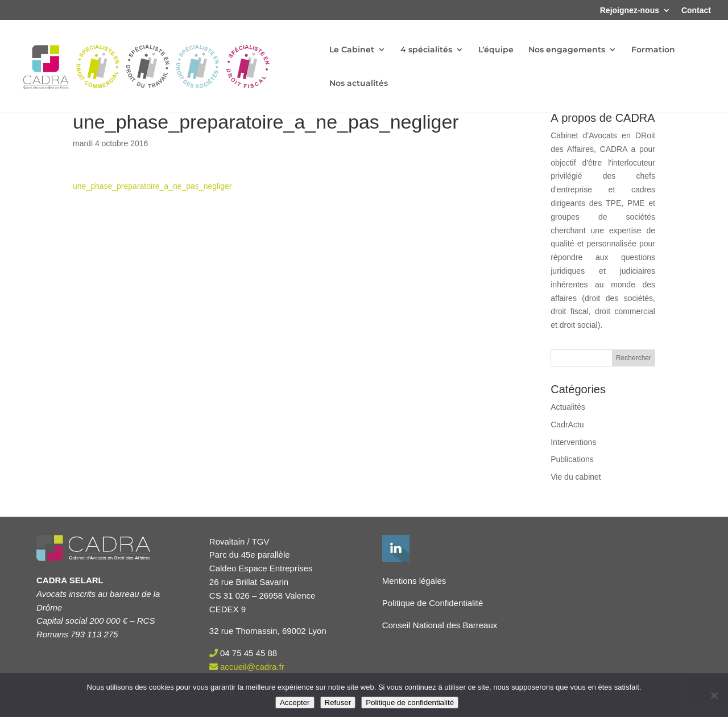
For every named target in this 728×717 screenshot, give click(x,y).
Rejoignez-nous (630, 11)
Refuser (338, 702)
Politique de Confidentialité (433, 603)
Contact (696, 11)
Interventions (573, 442)
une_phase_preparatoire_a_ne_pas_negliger (152, 186)
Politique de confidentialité (410, 702)
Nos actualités (359, 84)
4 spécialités (426, 50)
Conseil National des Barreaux (440, 625)
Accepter (295, 702)
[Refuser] (714, 695)
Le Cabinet (352, 50)
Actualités (568, 407)
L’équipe (496, 50)
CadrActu (567, 425)
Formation (653, 50)
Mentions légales (414, 581)
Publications (572, 459)
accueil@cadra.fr (252, 667)
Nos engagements (567, 50)
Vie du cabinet (576, 477)
